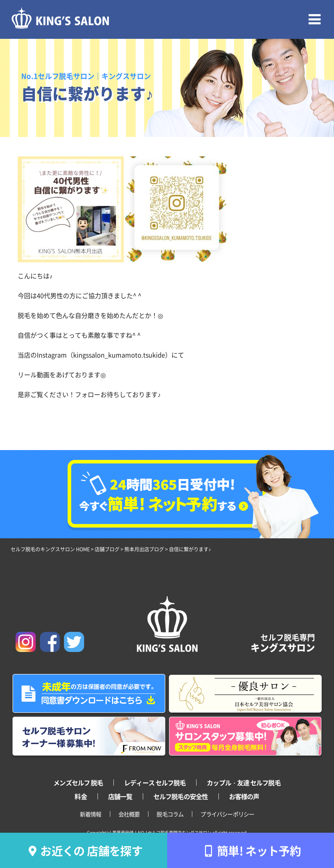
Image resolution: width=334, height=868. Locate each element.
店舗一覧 (120, 796)
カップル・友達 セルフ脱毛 (244, 783)
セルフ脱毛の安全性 (181, 796)
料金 (81, 796)
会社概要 (129, 814)
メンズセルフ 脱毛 (78, 783)
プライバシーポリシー (227, 814)
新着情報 (91, 814)
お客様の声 (244, 796)
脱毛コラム (170, 814)
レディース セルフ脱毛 (155, 783)
